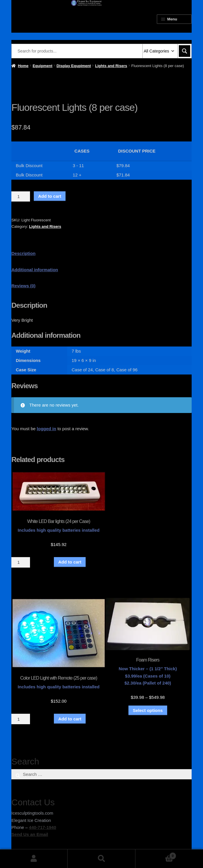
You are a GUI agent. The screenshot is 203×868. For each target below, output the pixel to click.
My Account (34, 859)
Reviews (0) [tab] (23, 286)
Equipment (43, 66)
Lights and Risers (111, 66)
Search (101, 859)
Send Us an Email (30, 834)
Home (23, 66)
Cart (156, 855)
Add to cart (50, 196)
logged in (46, 429)
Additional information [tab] (35, 270)
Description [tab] (23, 253)
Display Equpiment (74, 66)
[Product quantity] (21, 197)
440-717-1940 (42, 827)
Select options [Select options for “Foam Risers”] (148, 710)
